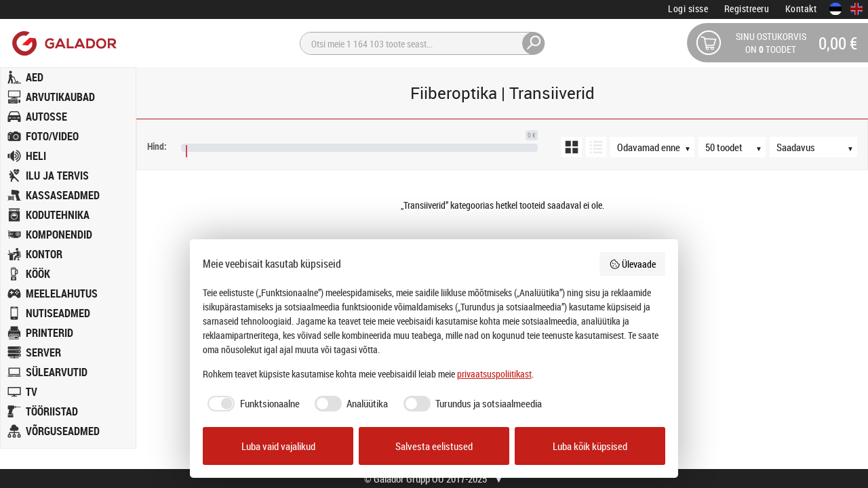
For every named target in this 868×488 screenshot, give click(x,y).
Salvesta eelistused (434, 446)
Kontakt (801, 8)
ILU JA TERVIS (57, 176)
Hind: (157, 146)
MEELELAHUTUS (62, 293)
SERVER (43, 352)
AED (35, 77)
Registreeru (747, 8)
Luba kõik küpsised (590, 446)
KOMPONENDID (59, 235)
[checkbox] (251, 404)
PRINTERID (50, 333)
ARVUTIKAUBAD (60, 97)
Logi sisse (688, 8)
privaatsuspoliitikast (494, 374)
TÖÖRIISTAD (52, 411)
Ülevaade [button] (633, 264)
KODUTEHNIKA (58, 215)
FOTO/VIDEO (52, 136)
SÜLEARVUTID (57, 372)
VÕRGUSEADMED (63, 431)
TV (32, 392)
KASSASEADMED (63, 195)
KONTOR (44, 254)
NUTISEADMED (58, 313)
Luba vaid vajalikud (278, 446)
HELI (36, 156)
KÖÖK (38, 274)
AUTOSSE (46, 117)
